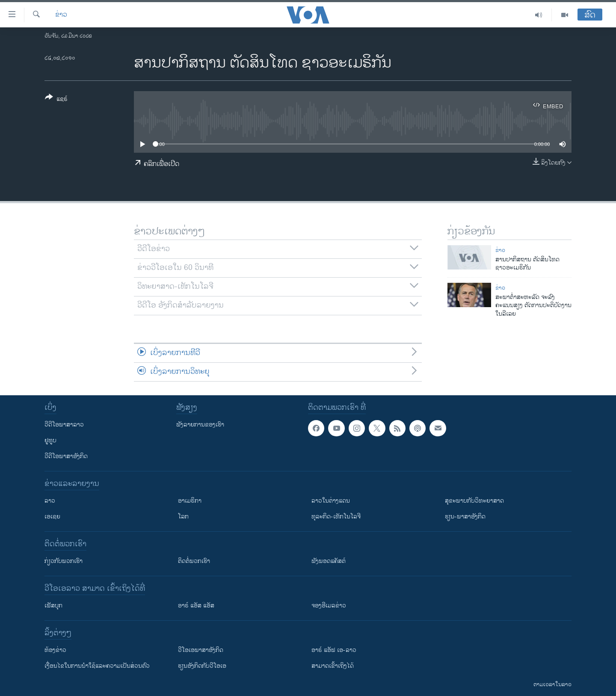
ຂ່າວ (61, 15)
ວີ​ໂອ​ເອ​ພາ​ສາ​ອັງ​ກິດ (201, 650)
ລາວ (50, 501)
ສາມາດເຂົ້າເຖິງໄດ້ (333, 666)
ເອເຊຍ (52, 517)
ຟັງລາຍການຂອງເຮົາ (200, 425)
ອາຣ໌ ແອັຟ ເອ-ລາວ (334, 650)
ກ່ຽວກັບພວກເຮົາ (64, 561)
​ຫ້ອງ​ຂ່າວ (55, 650)
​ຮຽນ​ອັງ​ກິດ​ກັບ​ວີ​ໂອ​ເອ (202, 666)
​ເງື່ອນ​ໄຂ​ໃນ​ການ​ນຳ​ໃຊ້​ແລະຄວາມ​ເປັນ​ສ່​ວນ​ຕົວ (97, 666)
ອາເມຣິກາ (190, 501)
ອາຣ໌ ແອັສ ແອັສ (196, 606)
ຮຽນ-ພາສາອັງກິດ (465, 517)
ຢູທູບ (50, 440)
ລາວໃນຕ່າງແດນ (331, 501)
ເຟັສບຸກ (53, 606)
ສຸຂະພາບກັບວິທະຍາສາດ (474, 501)
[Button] (56, 100)
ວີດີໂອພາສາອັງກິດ (66, 456)
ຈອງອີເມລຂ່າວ (329, 606)
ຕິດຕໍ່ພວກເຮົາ (194, 561)
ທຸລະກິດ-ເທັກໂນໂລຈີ (336, 517)
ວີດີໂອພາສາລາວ (64, 425)
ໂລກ (183, 517)
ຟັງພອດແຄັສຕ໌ (329, 561)
